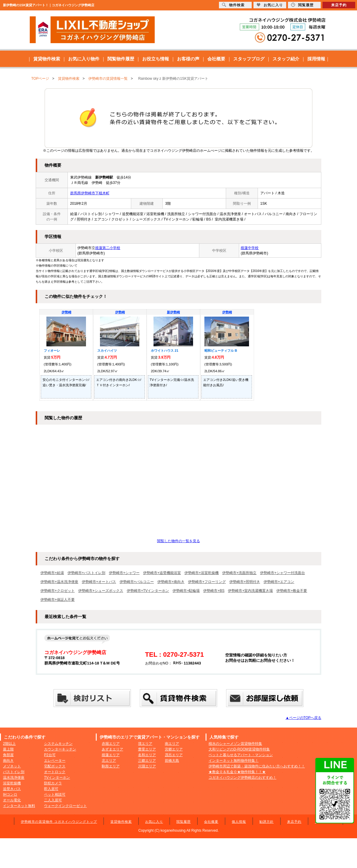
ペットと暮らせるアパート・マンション (241, 755)
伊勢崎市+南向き (171, 582)
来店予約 (294, 822)
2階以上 (9, 744)
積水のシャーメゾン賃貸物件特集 (235, 744)
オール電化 (12, 800)
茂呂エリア (174, 755)
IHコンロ (10, 795)
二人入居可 (53, 800)
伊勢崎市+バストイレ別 (86, 573)
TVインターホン (57, 778)
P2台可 (50, 755)
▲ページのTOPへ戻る (303, 718)
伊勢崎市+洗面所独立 (239, 573)
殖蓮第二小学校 (108, 248)
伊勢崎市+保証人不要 (58, 600)
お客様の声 (188, 59)
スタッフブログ (249, 59)
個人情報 (239, 822)
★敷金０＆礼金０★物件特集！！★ (237, 772)
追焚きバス (12, 789)
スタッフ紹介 (286, 59)
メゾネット (12, 766)
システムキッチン (58, 744)
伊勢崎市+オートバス (99, 582)
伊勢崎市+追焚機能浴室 (162, 573)
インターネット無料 (19, 806)
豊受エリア (147, 749)
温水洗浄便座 (14, 778)
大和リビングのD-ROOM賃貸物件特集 (239, 749)
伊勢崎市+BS (214, 591)
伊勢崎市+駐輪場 (186, 591)
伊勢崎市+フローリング (207, 582)
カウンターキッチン (60, 749)
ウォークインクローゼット (65, 806)
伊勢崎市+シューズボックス (101, 591)
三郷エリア (147, 761)
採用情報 (316, 59)
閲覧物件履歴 (121, 59)
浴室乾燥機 (12, 783)
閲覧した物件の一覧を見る (178, 541)
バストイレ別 (14, 772)
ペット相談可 (55, 795)
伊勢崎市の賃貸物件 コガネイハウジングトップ (59, 822)
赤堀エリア (111, 744)
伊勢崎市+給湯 (52, 573)
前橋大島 (172, 761)
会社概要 (216, 59)
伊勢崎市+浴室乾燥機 (202, 573)
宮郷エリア (174, 749)
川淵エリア (147, 766)
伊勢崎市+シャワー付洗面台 (282, 573)
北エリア (109, 761)
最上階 (8, 749)
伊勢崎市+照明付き (245, 582)
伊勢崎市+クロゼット (58, 591)
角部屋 (8, 755)
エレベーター (55, 761)
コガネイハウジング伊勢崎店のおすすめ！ (242, 778)
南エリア (172, 744)
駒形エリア (111, 766)
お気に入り (154, 822)
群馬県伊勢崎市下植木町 (90, 193)
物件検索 (233, 5)
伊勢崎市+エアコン (279, 582)
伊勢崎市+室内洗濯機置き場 (250, 591)
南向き (8, 761)
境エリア (145, 744)
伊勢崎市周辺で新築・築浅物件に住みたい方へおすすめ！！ (257, 766)
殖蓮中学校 (250, 248)
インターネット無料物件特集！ (234, 761)
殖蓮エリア (111, 755)
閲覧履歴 (184, 822)
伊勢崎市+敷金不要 (292, 591)
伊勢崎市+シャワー (124, 573)
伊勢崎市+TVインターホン (148, 591)
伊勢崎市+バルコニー (137, 582)
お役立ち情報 (156, 59)
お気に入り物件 (84, 59)
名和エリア (147, 755)
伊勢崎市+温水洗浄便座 (59, 582)
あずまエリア (112, 749)
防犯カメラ (53, 783)
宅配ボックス (55, 766)
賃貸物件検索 (47, 59)
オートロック (55, 772)
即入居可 (51, 789)
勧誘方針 (267, 822)
